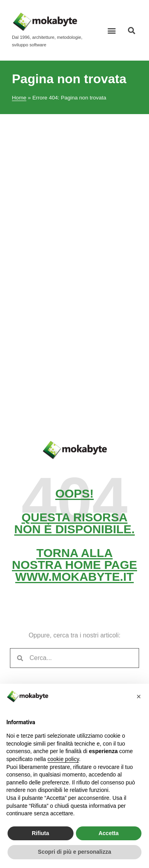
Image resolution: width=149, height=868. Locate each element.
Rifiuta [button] (41, 833)
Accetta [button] (109, 833)
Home (19, 98)
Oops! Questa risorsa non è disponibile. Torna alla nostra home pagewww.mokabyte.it (74, 535)
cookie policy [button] (63, 759)
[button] (112, 30)
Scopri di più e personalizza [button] (74, 852)
